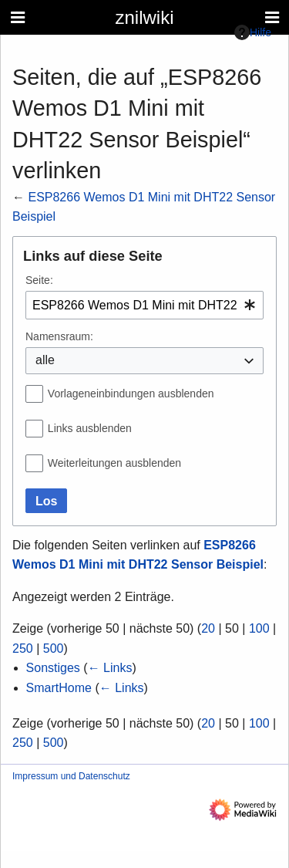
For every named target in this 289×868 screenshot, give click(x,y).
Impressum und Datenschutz (71, 776)
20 (208, 628)
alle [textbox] (45, 360)
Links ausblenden (90, 428)
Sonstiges (53, 668)
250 (23, 648)
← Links (110, 668)
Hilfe (253, 32)
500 (54, 648)
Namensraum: (59, 336)
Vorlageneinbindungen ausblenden (131, 393)
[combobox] (144, 305)
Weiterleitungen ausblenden (114, 463)
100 (259, 628)
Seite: (39, 280)
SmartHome (59, 688)
